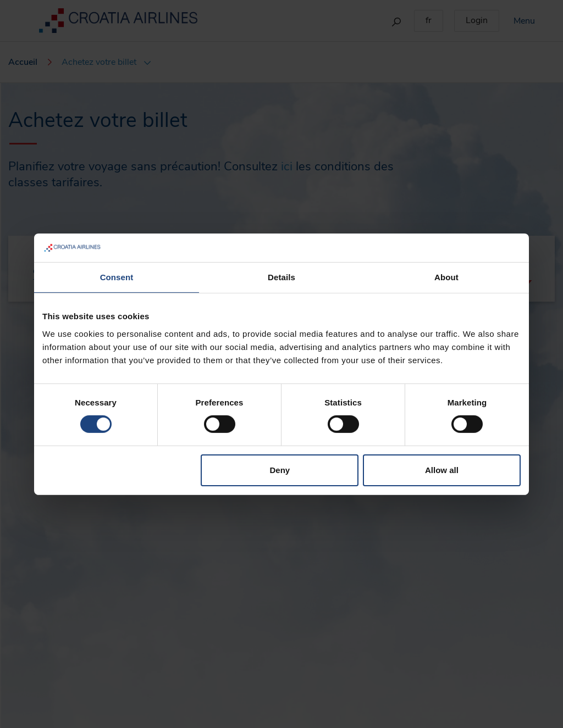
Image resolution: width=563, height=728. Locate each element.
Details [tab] (281, 277)
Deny (280, 470)
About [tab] (446, 277)
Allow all (442, 470)
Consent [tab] (117, 277)
